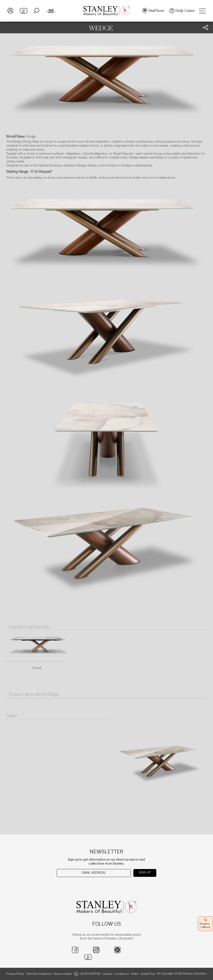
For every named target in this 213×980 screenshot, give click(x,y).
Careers (108, 974)
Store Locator (63, 974)
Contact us (122, 974)
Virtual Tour (148, 974)
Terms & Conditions (39, 974)
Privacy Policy (15, 974)
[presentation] (78, 885)
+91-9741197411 (90, 974)
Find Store (156, 11)
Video (135, 974)
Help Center (185, 11)
